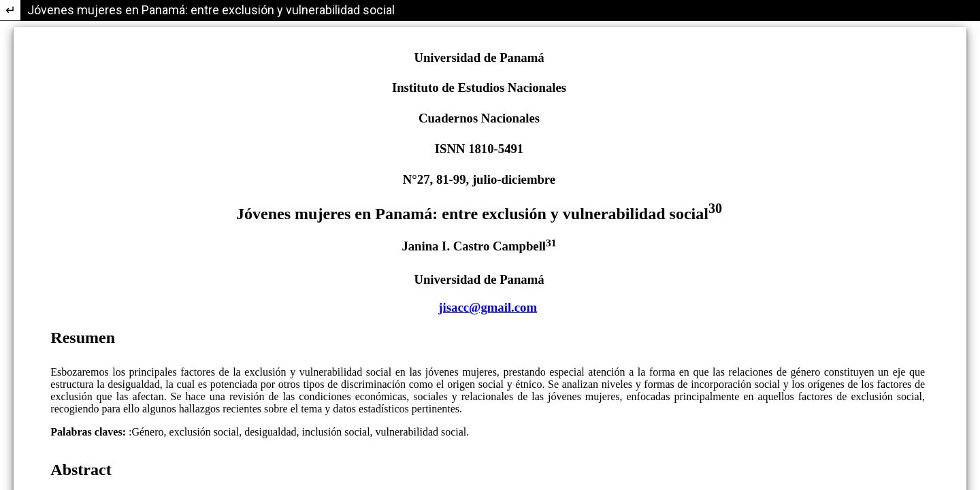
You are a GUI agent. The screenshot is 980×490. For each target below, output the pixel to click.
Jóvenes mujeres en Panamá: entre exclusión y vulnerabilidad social (211, 10)
